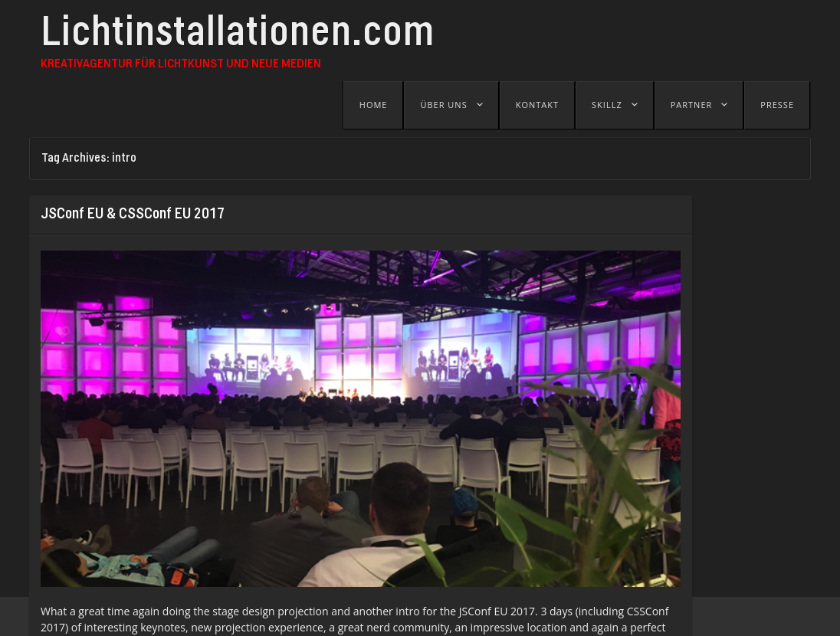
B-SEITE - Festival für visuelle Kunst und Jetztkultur (347, 616)
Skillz (607, 105)
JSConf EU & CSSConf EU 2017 (133, 215)
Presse (777, 105)
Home (374, 105)
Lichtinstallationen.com (238, 36)
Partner (692, 105)
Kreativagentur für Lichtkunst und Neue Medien (181, 64)
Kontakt (537, 105)
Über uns (443, 105)
